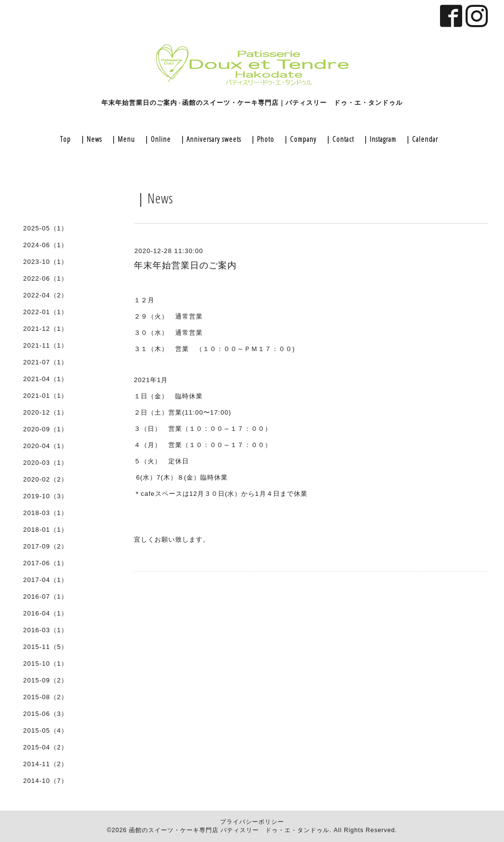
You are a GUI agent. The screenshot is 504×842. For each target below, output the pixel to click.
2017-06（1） (46, 563)
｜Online (157, 139)
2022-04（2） (46, 295)
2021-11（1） (46, 345)
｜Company (299, 139)
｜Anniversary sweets (210, 139)
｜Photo (262, 139)
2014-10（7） (46, 781)
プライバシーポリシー (252, 822)
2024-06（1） (46, 245)
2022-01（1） (46, 312)
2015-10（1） (46, 664)
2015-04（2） (46, 747)
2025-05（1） (46, 228)
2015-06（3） (46, 714)
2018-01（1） (46, 530)
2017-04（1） (46, 580)
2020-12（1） (46, 412)
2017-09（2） (46, 546)
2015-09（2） (46, 680)
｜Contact (339, 139)
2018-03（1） (46, 513)
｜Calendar (421, 139)
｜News (90, 139)
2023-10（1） (46, 262)
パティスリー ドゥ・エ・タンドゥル (275, 830)
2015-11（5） (46, 647)
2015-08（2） (46, 697)
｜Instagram (379, 139)
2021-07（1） (46, 362)
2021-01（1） (46, 396)
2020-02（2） (46, 479)
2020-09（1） (46, 429)
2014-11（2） (46, 764)
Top (65, 139)
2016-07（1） (46, 597)
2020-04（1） (46, 446)
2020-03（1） (46, 463)
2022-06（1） (46, 278)
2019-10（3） (46, 496)
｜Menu (122, 139)
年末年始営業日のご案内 (185, 265)
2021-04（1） (46, 379)
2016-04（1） (46, 613)
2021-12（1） (46, 329)
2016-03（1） (46, 630)
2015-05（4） (46, 730)
